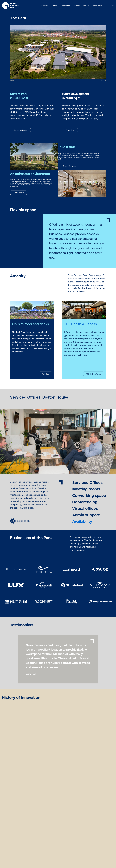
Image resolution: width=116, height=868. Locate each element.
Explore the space (69, 166)
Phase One (68, 130)
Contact (111, 5)
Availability (66, 5)
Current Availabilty (19, 130)
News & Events (99, 5)
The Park (55, 5)
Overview (45, 5)
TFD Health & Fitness (93, 374)
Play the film (18, 193)
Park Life (86, 5)
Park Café (45, 374)
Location (76, 5)
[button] (102, 81)
